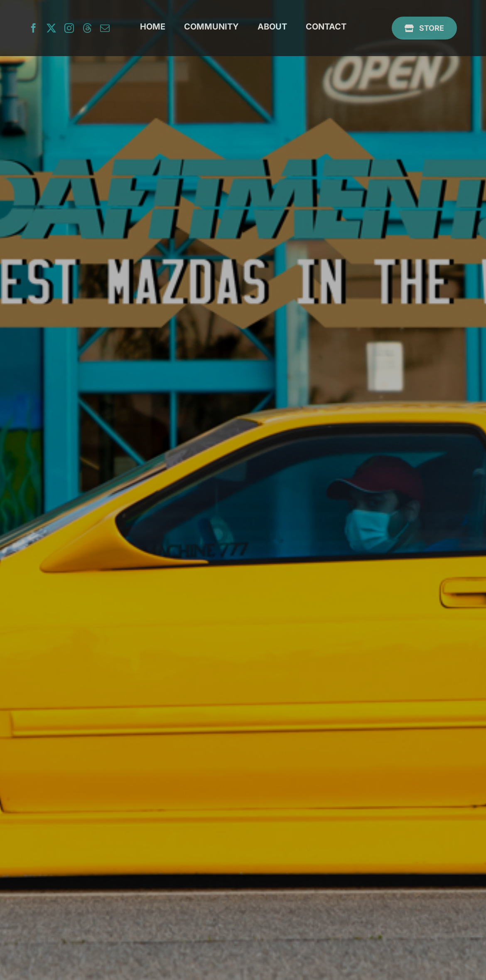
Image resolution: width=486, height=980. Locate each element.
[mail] (105, 28)
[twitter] (51, 28)
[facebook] (33, 28)
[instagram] (69, 28)
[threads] (87, 28)
